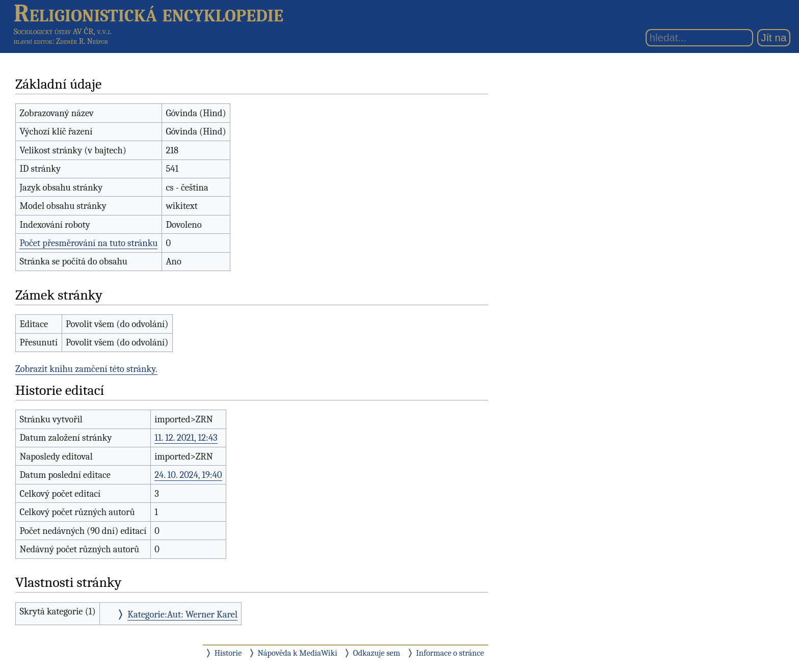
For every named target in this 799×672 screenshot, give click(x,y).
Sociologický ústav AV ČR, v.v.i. (63, 31)
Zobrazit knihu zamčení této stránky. (86, 369)
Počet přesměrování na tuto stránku (88, 243)
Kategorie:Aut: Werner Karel (182, 614)
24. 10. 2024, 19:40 (188, 475)
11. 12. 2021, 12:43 (186, 438)
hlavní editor (33, 41)
